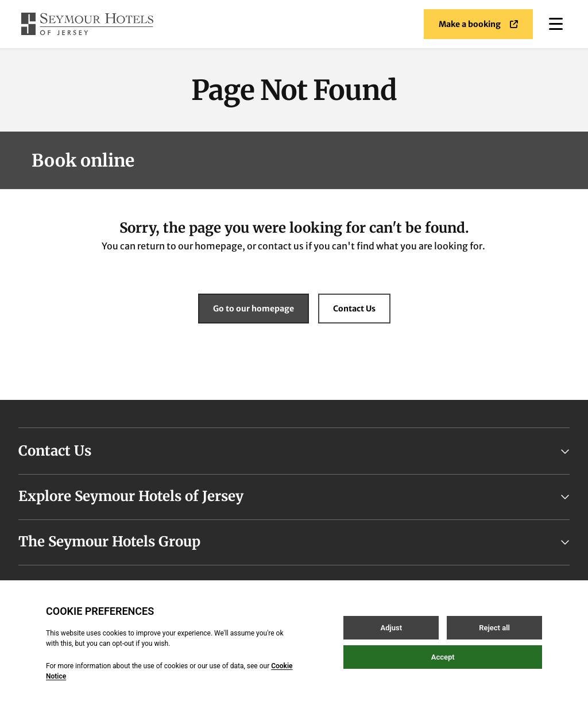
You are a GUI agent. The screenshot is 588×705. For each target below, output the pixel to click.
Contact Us (354, 309)
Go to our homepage (254, 309)
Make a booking (478, 24)
